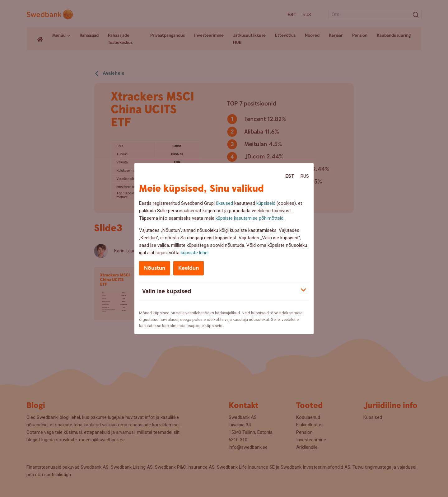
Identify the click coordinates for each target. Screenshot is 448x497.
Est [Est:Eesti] (290, 176)
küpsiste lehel (195, 253)
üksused (224, 203)
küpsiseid (266, 203)
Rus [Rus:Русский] (305, 176)
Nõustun (155, 268)
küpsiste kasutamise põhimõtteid (250, 218)
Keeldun (189, 268)
